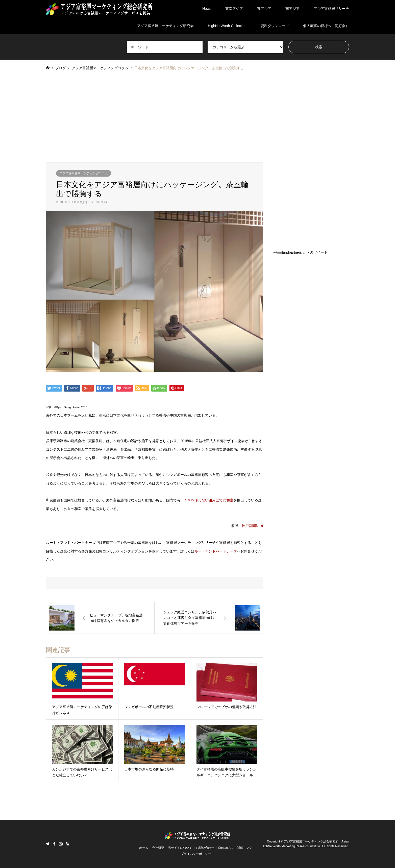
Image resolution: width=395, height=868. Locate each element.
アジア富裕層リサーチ (331, 9)
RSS (67, 844)
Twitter (48, 844)
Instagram (61, 844)
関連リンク (244, 848)
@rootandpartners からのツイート (300, 252)
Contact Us (225, 848)
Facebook (54, 844)
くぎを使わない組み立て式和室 (209, 500)
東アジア (264, 9)
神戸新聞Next (252, 526)
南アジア (292, 9)
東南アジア (234, 9)
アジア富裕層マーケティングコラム (84, 173)
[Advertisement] (197, 124)
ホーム (144, 848)
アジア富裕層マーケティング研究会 (165, 26)
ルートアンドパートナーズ (216, 551)
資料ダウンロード (275, 26)
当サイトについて (180, 848)
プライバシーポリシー (196, 854)
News (207, 9)
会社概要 (158, 848)
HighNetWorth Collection (227, 26)
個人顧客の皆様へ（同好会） (326, 26)
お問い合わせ (205, 848)
